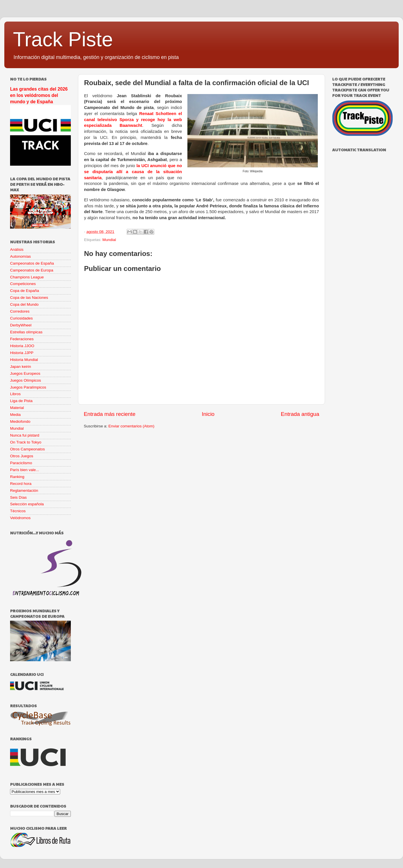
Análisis (17, 249)
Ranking (17, 477)
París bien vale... (25, 470)
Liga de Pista (21, 401)
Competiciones (23, 284)
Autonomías (20, 256)
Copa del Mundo (24, 304)
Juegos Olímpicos (25, 380)
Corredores (20, 311)
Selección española (27, 504)
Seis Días (18, 497)
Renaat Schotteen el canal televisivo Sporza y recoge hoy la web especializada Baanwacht (133, 120)
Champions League (27, 277)
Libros (15, 394)
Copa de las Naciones (29, 298)
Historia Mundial (24, 360)
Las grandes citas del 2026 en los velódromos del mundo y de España (39, 95)
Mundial (109, 240)
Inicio (208, 414)
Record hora (21, 484)
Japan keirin (21, 367)
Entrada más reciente (110, 414)
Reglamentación (24, 491)
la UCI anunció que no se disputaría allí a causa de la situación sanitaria (133, 172)
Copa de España (25, 291)
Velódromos (20, 518)
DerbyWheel (21, 325)
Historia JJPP (22, 353)
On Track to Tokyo (26, 442)
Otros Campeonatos (27, 449)
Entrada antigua (300, 414)
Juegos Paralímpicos (28, 387)
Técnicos (18, 511)
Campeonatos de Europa (32, 270)
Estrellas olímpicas (26, 332)
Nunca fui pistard (25, 435)
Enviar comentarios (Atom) (132, 426)
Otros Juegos (22, 456)
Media (15, 415)
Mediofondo (20, 421)
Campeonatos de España (32, 263)
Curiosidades (21, 318)
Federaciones (22, 339)
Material (17, 408)
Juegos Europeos (25, 373)
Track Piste (63, 39)
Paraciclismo (21, 463)
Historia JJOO (22, 346)
